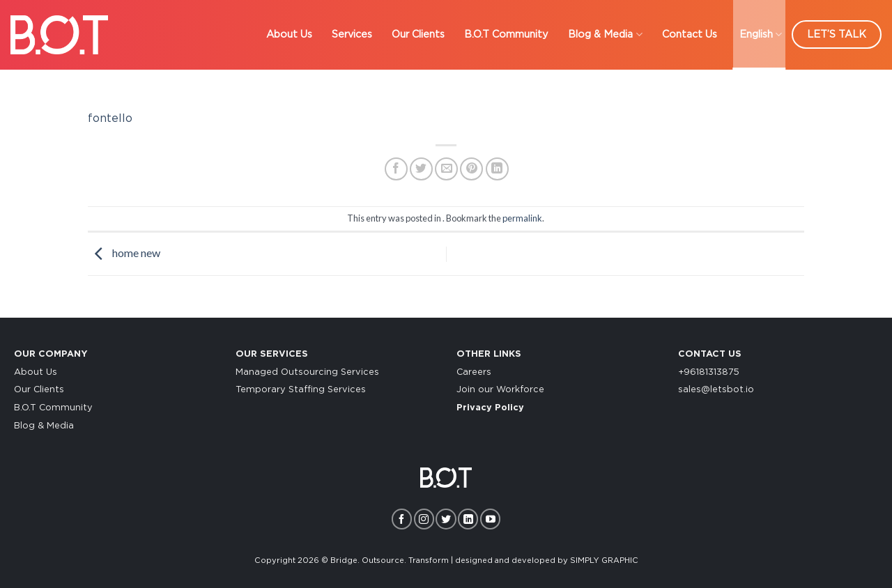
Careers (474, 372)
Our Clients (39, 390)
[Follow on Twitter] (446, 519)
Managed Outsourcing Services (307, 372)
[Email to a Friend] (446, 169)
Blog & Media (44, 426)
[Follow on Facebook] (402, 519)
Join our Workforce (500, 390)
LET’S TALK (837, 34)
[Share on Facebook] (396, 169)
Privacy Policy (490, 408)
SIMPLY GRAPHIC (604, 560)
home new (124, 253)
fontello (110, 118)
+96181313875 (709, 372)
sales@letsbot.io (716, 390)
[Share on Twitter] (421, 169)
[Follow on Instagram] (424, 519)
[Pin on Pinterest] (471, 169)
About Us (36, 372)
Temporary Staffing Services (301, 390)
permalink (522, 218)
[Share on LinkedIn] (497, 169)
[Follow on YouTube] (490, 519)
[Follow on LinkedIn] (468, 519)
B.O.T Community (53, 408)
